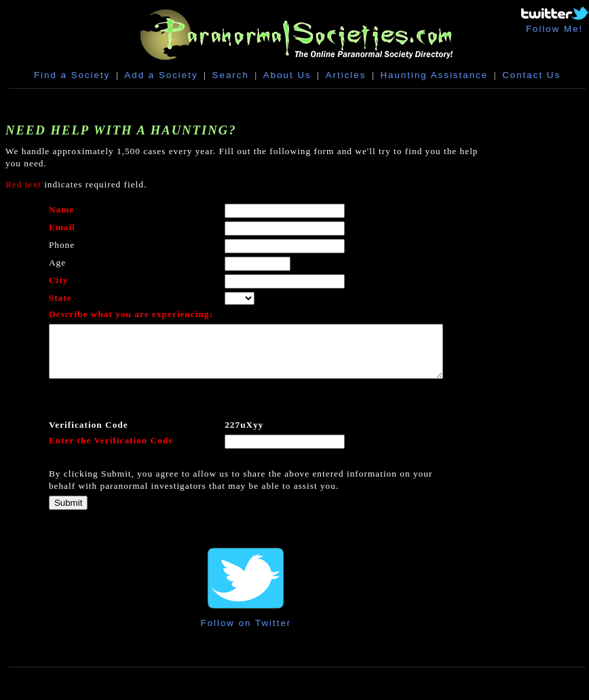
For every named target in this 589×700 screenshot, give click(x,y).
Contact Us (531, 75)
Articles (346, 75)
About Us (287, 75)
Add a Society (161, 75)
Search (231, 75)
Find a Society (72, 75)
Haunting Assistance (434, 75)
